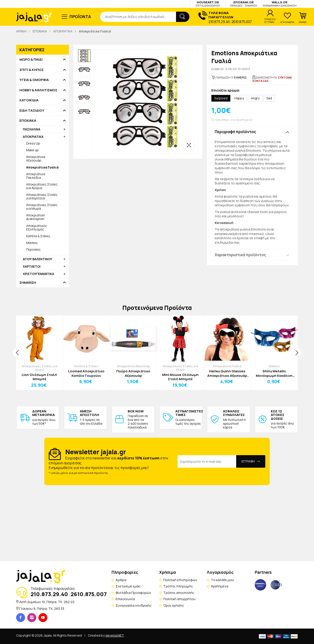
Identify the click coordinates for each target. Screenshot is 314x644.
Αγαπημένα (220, 586)
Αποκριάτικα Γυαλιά (227, 366)
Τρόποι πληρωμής (178, 586)
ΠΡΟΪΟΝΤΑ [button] (80, 17)
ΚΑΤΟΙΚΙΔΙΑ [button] (29, 100)
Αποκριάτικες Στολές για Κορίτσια (42, 196)
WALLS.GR (280, 4)
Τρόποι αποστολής (179, 593)
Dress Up (33, 143)
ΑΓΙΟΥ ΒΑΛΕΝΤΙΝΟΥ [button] (37, 259)
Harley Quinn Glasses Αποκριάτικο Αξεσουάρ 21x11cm (227, 373)
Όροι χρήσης (174, 605)
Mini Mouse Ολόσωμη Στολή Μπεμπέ (180, 377)
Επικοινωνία (125, 599)
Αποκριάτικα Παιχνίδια (36, 176)
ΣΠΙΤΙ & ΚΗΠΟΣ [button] (32, 70)
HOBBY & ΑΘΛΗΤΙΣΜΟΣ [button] (38, 90)
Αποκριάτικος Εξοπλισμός (37, 227)
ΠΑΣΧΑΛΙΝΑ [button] (32, 129)
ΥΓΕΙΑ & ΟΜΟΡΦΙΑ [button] (34, 80)
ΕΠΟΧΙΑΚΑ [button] (28, 121)
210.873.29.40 (219, 22)
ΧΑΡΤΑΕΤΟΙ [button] (32, 266)
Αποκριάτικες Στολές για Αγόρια (42, 186)
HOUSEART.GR (208, 4)
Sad (269, 98)
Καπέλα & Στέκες (38, 236)
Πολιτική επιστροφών (180, 580)
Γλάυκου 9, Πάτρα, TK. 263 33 (42, 609)
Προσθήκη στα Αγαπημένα (232, 120)
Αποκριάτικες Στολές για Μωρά (42, 207)
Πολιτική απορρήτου (179, 599)
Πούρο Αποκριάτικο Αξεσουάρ (133, 373)
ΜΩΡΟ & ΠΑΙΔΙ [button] (31, 60)
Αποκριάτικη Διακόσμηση (36, 217)
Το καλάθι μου (222, 580)
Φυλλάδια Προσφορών (133, 593)
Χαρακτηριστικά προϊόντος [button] (240, 255)
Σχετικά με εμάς (128, 586)
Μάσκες (32, 243)
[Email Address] (207, 461)
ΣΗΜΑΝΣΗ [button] (28, 283)
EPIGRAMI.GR (243, 4)
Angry (255, 98)
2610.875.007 (242, 22)
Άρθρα (121, 580)
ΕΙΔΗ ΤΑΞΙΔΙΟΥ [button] (32, 111)
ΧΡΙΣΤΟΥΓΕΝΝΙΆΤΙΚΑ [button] (38, 274)
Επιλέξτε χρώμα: (226, 91)
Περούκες (33, 249)
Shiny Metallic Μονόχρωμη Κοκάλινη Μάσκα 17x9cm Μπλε (274, 373)
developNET (115, 635)
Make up (32, 150)
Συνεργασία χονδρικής (134, 605)
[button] (303, 18)
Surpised (221, 98)
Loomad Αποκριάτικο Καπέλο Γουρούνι (86, 373)
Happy (239, 98)
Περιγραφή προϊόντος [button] (235, 132)
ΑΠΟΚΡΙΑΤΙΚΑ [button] (33, 137)
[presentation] (17, 352)
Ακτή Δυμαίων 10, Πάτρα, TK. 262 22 (47, 602)
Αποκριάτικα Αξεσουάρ (36, 159)
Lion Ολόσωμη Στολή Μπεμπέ (39, 377)
